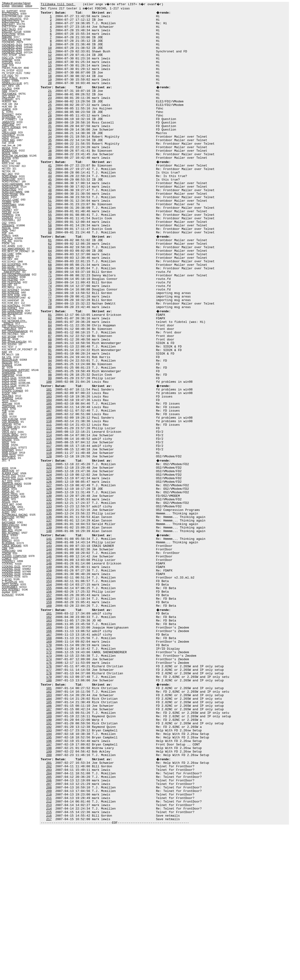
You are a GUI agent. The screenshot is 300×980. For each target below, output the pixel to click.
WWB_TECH (9, 455)
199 (49, 891)
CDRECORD (9, 551)
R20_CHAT (8, 254)
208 (49, 934)
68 (50, 313)
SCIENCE (7, 365)
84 (50, 384)
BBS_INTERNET (11, 533)
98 (50, 444)
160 (49, 718)
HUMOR (6, 109)
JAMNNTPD (8, 122)
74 (50, 338)
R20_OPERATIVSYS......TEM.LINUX (14, 328)
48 (50, 224)
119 (49, 536)
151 (49, 680)
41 (50, 194)
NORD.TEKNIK (10, 195)
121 (49, 549)
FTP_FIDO (8, 76)
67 (50, 308)
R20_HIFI (7, 285)
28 (50, 135)
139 (49, 625)
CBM (4, 548)
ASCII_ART (8, 504)
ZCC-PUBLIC (9, 458)
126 (49, 570)
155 (49, 697)
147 (49, 663)
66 (50, 304)
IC (3, 112)
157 (49, 706)
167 (49, 752)
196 (49, 879)
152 (49, 684)
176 (49, 790)
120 (49, 541)
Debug (29, 6)
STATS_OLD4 (9, 386)
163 (49, 735)
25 (50, 122)
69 (50, 317)
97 (50, 439)
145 (49, 655)
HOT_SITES (8, 96)
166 (49, 748)
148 (49, 667)
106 (49, 482)
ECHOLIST (8, 595)
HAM (4, 91)
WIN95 (6, 445)
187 (49, 841)
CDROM (6, 554)
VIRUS (6, 430)
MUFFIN (6, 158)
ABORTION (8, 471)
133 (49, 600)
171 (49, 769)
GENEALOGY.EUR (12, 83)
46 (50, 215)
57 (50, 262)
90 (50, 410)
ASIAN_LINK (9, 507)
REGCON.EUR (10, 360)
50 (50, 232)
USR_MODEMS (10, 422)
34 (50, 160)
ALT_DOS (7, 481)
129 (49, 583)
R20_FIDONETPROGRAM (16, 275)
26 (50, 127)
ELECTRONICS (10, 14)
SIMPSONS (8, 375)
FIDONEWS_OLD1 (12, 45)
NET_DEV (7, 174)
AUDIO (6, 512)
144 (49, 651)
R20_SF (6, 339)
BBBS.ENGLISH (10, 525)
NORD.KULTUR (10, 187)
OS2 (4, 223)
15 (50, 76)
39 (50, 181)
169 (49, 760)
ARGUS (6, 502)
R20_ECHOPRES (11, 264)
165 (49, 744)
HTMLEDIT (8, 99)
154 (49, 693)
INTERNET (8, 114)
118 (49, 532)
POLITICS (7, 238)
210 (49, 942)
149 (49, 672)
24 (50, 118)
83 (50, 380)
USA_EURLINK (10, 419)
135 (49, 608)
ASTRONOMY (9, 510)
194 (49, 870)
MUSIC (6, 161)
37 (50, 173)
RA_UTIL (7, 357)
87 (50, 397)
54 (50, 249)
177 (49, 794)
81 (50, 372)
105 (49, 477)
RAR (4, 352)
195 (49, 875)
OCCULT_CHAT (10, 200)
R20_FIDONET (10, 277)
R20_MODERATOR (12, 313)
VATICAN (7, 424)
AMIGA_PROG (10, 494)
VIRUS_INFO (9, 432)
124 (49, 562)
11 (50, 59)
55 (50, 253)
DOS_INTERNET (11, 590)
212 (49, 951)
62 (50, 287)
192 (49, 862)
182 (49, 820)
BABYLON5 (8, 517)
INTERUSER (9, 117)
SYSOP (6, 393)
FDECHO (7, 37)
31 (50, 148)
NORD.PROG (9, 189)
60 (50, 274)
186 (49, 837)
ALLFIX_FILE (9, 476)
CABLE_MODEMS (12, 546)
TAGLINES (8, 396)
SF (3, 368)
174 (49, 782)
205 (49, 921)
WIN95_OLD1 (9, 448)
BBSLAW (7, 528)
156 (49, 701)
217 (49, 972)
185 (49, 832)
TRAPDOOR (9, 406)
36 (50, 169)
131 (49, 591)
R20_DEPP (8, 257)
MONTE (6, 153)
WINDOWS (8, 450)
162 (49, 731)
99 (50, 448)
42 (50, 198)
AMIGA (6, 489)
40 (50, 186)
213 (49, 955)
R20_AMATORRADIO (13, 249)
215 (49, 963)
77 (50, 351)
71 (50, 325)
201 (49, 904)
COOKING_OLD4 (11, 574)
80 (50, 363)
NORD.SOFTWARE (12, 192)
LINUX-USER (9, 133)
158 (49, 710)
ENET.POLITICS (11, 21)
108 (49, 490)
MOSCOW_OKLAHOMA (15, 156)
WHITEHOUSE (10, 437)
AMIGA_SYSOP (10, 497)
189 (49, 849)
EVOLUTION (9, 34)
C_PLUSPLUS (9, 582)
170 (49, 765)
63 (50, 291)
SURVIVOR (8, 388)
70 (50, 321)
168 (49, 756)
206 (49, 925)
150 (49, 676)
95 (50, 431)
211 (49, 946)
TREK (5, 409)
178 (49, 799)
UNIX (5, 417)
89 (50, 405)
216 (49, 968)
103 (49, 469)
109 (49, 494)
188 (49, 845)
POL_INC (7, 241)
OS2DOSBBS (9, 205)
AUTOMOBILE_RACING (15, 515)
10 (50, 55)
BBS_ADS (7, 530)
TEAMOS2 (8, 399)
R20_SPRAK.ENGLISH (14, 342)
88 (50, 401)
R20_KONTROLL (11, 306)
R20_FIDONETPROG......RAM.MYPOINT (14, 271)
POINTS (6, 236)
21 (50, 105)
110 (49, 498)
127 (49, 575)
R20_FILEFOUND (11, 282)
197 (49, 883)
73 (50, 334)
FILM (5, 65)
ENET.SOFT (8, 24)
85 (50, 389)
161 (49, 727)
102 (49, 465)
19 (50, 93)
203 (49, 913)
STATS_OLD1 (9, 378)
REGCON (7, 362)
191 (49, 858)
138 (49, 621)
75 (50, 342)
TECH (5, 401)
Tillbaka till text (58, 4)
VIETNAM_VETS (11, 427)
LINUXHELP (8, 135)
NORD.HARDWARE (12, 184)
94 (50, 427)
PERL (5, 231)
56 (50, 258)
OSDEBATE (8, 226)
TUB (4, 411)
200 (49, 896)
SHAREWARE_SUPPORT (16, 370)
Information (17, 6)
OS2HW (6, 207)
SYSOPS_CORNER (12, 391)
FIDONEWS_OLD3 (12, 50)
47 (50, 220)
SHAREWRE (9, 373)
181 (49, 815)
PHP (4, 233)
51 (50, 236)
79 (50, 359)
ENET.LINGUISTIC (12, 19)
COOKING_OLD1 (11, 566)
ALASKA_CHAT (10, 473)
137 (49, 617)
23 (50, 114)
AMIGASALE (9, 486)
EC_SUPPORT (10, 11)
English (6, 6)
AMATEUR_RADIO (12, 484)
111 (49, 503)
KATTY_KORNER (11, 127)
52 (50, 241)
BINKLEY (7, 541)
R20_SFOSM (9, 337)
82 (50, 376)
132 (49, 596)
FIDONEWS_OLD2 (12, 47)
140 (49, 629)
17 (50, 84)
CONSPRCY (9, 561)
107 (49, 486)
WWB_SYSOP (9, 453)
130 (49, 587)
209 (49, 938)
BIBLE (5, 535)
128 (49, 579)
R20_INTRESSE (11, 293)
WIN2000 (7, 440)
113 (49, 511)
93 (50, 422)
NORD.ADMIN (9, 176)
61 (50, 283)
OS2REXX (7, 218)
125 (49, 566)
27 (50, 131)
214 (49, 959)
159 (49, 714)
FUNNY (6, 81)
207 (49, 930)
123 (49, 558)
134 (49, 604)
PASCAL (6, 228)
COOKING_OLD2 (11, 569)
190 (49, 853)
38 (50, 177)
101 (49, 460)
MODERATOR (9, 151)
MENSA (6, 148)
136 (49, 613)
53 (50, 245)
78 (50, 355)
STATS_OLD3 (9, 383)
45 (50, 211)
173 (49, 777)
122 (49, 553)
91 (50, 414)
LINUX (5, 138)
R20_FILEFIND (10, 280)
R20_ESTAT (8, 267)
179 (49, 803)
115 (49, 520)
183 (49, 824)
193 (49, 866)
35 (50, 165)
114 (49, 515)
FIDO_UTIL (8, 58)
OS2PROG (8, 215)
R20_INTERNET (11, 290)
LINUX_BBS (8, 140)
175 (49, 786)
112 (49, 507)
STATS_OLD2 (9, 380)
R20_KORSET (9, 308)
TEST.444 (7, 404)
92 (50, 418)
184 (49, 828)
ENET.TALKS (9, 29)
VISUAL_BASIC (10, 435)
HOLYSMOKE (9, 94)
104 (49, 473)
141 (49, 638)
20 (50, 97)
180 (49, 807)
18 (50, 89)
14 (50, 72)
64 (50, 296)
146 (49, 659)
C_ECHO (7, 579)
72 (50, 329)
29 (50, 139)
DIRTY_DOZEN (10, 585)
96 (50, 435)
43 (50, 203)
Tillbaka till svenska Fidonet (16, 3)
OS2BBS (7, 202)
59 (50, 270)
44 (50, 207)
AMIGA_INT (8, 492)
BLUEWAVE (8, 543)
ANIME (6, 499)
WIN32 (6, 442)
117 (49, 528)
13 (50, 67)
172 (49, 773)
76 (50, 346)
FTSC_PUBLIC (10, 78)
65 (50, 300)
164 (49, 739)
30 (50, 143)
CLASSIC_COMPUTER (14, 556)
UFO (4, 414)
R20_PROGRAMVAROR (15, 331)
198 (49, 887)
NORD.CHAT (9, 179)
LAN (4, 130)
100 (49, 452)
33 (50, 156)
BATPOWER (8, 523)
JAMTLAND (8, 125)
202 (49, 908)
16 (50, 80)
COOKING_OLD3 (11, 572)
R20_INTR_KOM (11, 295)
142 (49, 642)
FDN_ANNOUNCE (12, 40)
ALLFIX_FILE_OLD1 (13, 479)
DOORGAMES (10, 587)
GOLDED (7, 89)
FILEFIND (7, 60)
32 (50, 152)
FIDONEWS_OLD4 (12, 52)
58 (50, 266)
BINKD (6, 538)
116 (49, 524)
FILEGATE (8, 63)
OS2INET (7, 210)
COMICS (7, 559)
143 (49, 646)
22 (50, 110)
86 (50, 393)
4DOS (5, 468)
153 (49, 689)
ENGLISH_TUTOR (12, 32)
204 (49, 917)
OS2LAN (6, 213)
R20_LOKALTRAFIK (13, 311)
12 (50, 63)
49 (50, 228)
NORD (5, 197)
